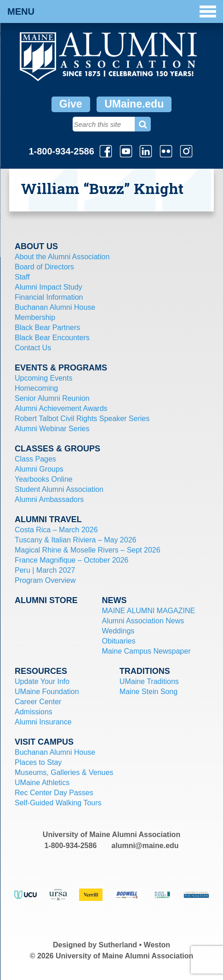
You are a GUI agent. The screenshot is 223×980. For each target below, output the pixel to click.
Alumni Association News (143, 621)
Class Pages (35, 459)
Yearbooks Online (44, 479)
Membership (35, 317)
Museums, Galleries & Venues (64, 772)
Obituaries (118, 641)
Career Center (38, 702)
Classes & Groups (57, 449)
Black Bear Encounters (52, 338)
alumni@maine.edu (145, 846)
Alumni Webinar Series (52, 429)
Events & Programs (61, 368)
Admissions (34, 712)
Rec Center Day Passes (54, 793)
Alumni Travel (48, 519)
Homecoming (36, 388)
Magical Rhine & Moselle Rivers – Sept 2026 (88, 550)
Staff (22, 277)
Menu (112, 11)
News (114, 600)
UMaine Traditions (149, 681)
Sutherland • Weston (135, 945)
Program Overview (45, 580)
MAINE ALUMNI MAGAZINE (148, 611)
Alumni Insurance (43, 722)
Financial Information (49, 297)
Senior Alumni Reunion (52, 398)
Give (71, 104)
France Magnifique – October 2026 (71, 560)
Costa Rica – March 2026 (56, 530)
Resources (41, 671)
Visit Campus (44, 742)
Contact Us (33, 348)
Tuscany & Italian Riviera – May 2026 (75, 540)
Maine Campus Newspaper (146, 651)
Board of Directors (44, 267)
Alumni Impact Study (49, 287)
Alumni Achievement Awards (61, 408)
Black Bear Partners (47, 328)
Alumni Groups (39, 469)
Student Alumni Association (59, 489)
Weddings (118, 631)
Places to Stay (38, 762)
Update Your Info (42, 681)
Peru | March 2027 (45, 570)
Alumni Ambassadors (49, 499)
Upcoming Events (43, 378)
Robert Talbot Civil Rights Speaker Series (82, 419)
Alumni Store (46, 600)
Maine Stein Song (149, 692)
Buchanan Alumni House (55, 307)
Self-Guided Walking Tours (58, 803)
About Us (36, 246)
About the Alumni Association (62, 257)
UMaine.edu (134, 104)
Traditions (145, 671)
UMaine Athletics (42, 783)
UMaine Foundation (47, 692)
